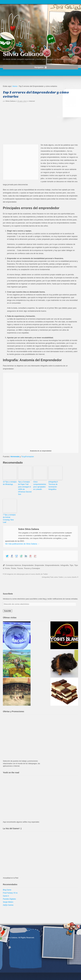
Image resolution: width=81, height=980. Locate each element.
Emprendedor (28, 565)
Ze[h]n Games (8, 905)
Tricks (14, 568)
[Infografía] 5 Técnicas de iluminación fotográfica (53, 486)
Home (15, 86)
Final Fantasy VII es (10, 893)
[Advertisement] (40, 124)
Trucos (20, 568)
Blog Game (7, 890)
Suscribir (8, 611)
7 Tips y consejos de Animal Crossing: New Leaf (9, 519)
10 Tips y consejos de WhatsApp (10, 483)
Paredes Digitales (9, 899)
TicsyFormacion (28, 457)
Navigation (39, 67)
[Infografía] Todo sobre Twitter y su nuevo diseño (59, 577)
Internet (32, 101)
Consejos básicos (13, 565)
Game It (6, 896)
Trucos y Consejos (32, 568)
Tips (72, 565)
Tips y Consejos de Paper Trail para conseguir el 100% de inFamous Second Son (25, 488)
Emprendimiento (52, 565)
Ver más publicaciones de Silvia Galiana (22, 544)
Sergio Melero (8, 902)
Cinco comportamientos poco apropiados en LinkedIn (40, 486)
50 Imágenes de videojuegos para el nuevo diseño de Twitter (26, 574)
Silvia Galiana (23, 54)
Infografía (64, 565)
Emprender (40, 565)
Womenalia (15, 457)
